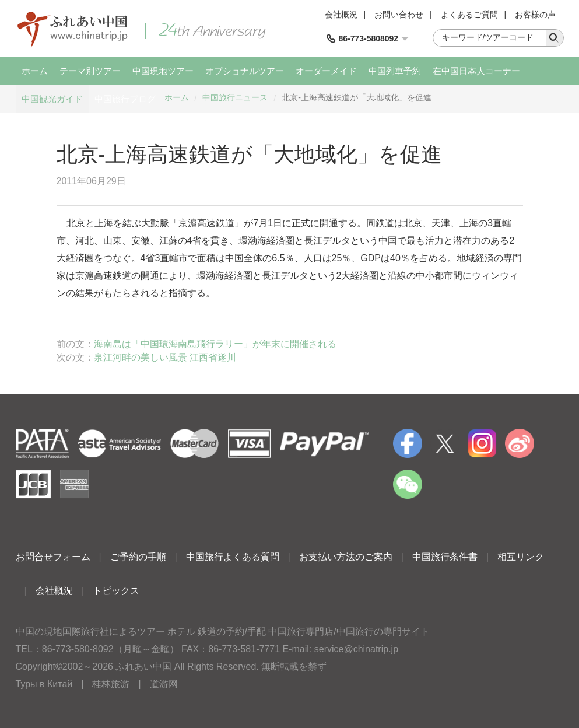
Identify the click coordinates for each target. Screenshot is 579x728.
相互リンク (521, 557)
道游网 (164, 684)
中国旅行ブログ (125, 99)
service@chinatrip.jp (356, 649)
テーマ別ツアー (90, 71)
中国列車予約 (395, 71)
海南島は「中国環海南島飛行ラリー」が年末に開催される (215, 344)
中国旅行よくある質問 (233, 557)
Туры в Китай (44, 684)
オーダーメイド (326, 71)
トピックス (116, 591)
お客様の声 (535, 15)
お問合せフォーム (53, 557)
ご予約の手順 (138, 557)
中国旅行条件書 (445, 557)
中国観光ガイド (52, 99)
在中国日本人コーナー (476, 71)
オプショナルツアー (245, 71)
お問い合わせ (399, 15)
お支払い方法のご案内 (346, 557)
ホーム (35, 71)
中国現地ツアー (163, 71)
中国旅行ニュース (235, 97)
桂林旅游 (111, 684)
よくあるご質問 (469, 15)
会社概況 (341, 15)
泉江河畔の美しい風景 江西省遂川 (165, 357)
